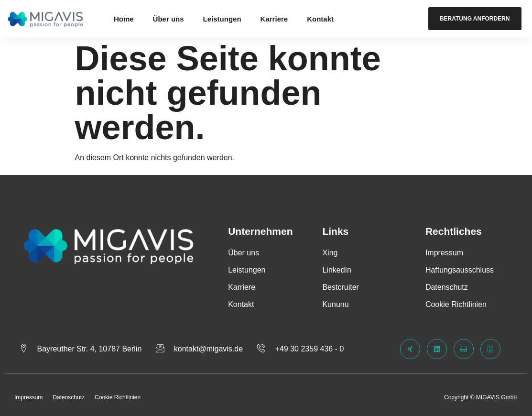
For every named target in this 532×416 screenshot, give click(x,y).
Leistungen (222, 19)
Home (124, 19)
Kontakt (320, 19)
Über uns (168, 19)
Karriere (274, 19)
